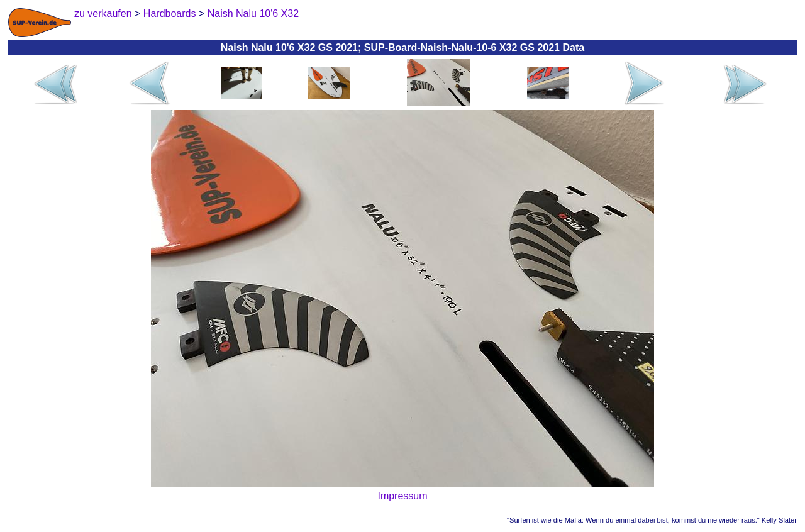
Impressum (402, 496)
